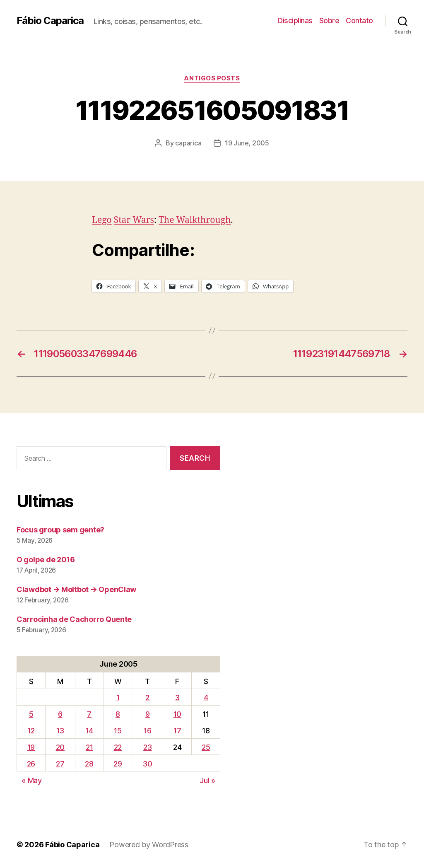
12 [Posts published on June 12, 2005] (31, 731)
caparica (188, 143)
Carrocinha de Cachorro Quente (74, 619)
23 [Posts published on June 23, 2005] (147, 747)
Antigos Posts (212, 78)
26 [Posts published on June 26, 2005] (31, 764)
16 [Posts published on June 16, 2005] (147, 731)
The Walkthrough (195, 220)
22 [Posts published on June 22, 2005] (118, 747)
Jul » (207, 780)
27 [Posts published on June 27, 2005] (60, 764)
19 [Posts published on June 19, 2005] (31, 747)
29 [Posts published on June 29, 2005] (118, 764)
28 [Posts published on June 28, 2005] (89, 764)
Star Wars (134, 220)
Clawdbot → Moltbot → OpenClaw (76, 589)
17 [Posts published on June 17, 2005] (177, 731)
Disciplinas (295, 21)
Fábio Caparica (50, 21)
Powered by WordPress (149, 845)
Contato (359, 21)
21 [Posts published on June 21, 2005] (89, 747)
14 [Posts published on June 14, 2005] (89, 731)
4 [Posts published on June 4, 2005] (206, 698)
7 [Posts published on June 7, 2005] (89, 714)
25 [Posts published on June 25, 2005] (206, 747)
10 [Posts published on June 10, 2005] (177, 714)
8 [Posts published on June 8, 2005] (118, 714)
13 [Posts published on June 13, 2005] (60, 731)
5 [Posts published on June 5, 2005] (31, 714)
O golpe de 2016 (46, 560)
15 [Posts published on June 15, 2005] (118, 731)
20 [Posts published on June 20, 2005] (60, 747)
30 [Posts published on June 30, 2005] (147, 764)
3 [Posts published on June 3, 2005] (177, 698)
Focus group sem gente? (60, 530)
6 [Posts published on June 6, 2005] (60, 714)
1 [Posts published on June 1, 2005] (118, 698)
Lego (102, 220)
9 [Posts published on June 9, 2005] (148, 714)
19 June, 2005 (247, 143)
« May (32, 780)
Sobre (329, 21)
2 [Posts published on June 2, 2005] (147, 698)
